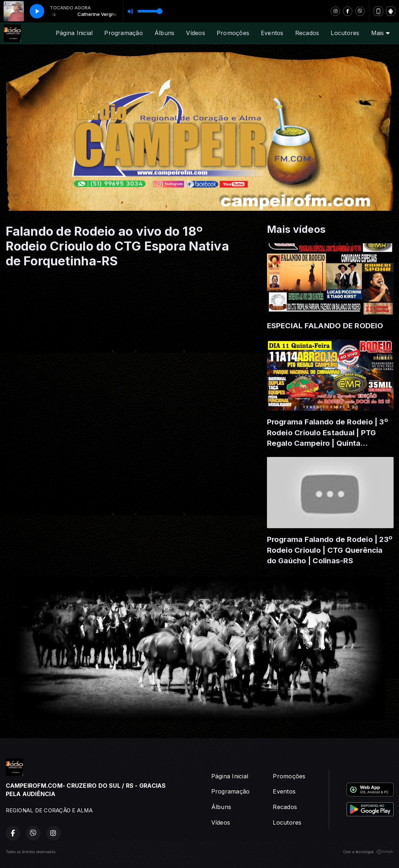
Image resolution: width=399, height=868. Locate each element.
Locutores (345, 33)
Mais (380, 33)
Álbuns (164, 33)
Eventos (272, 33)
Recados (307, 33)
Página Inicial (74, 33)
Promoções (233, 33)
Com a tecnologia (368, 852)
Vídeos (195, 33)
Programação (124, 33)
